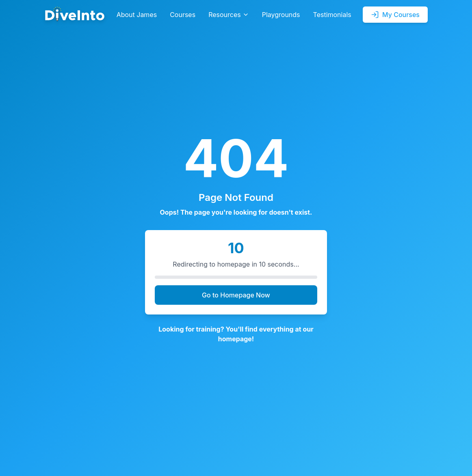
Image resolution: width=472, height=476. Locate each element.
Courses (183, 15)
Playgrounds (281, 15)
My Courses (395, 15)
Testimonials (332, 15)
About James (137, 15)
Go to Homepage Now (236, 295)
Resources (229, 15)
